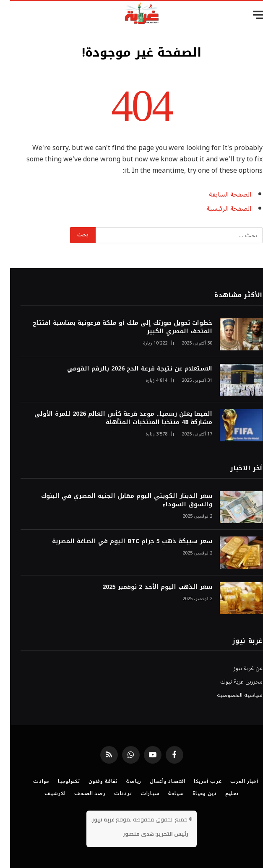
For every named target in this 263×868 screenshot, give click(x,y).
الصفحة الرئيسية (219, 209)
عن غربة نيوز (238, 668)
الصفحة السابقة (220, 194)
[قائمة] (249, 15)
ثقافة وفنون (93, 781)
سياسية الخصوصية (230, 695)
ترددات (113, 794)
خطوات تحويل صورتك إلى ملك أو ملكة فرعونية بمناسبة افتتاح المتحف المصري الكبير (112, 327)
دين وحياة (195, 794)
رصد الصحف (80, 794)
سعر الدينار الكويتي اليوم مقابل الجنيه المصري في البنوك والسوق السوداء (117, 500)
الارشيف (45, 794)
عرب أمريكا (198, 781)
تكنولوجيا (59, 781)
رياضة (124, 781)
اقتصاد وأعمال (158, 781)
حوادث (31, 781)
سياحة (166, 794)
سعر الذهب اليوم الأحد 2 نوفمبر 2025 (147, 587)
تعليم (222, 794)
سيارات (140, 794)
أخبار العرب (234, 781)
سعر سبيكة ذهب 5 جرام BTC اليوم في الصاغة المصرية (122, 542)
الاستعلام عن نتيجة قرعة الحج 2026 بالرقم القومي (130, 369)
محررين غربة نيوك (231, 682)
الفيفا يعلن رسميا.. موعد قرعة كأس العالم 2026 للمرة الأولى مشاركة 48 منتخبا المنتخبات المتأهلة (113, 418)
